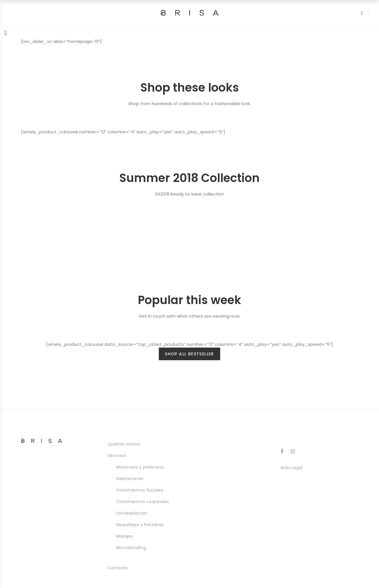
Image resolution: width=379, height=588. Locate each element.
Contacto (118, 568)
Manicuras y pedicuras (140, 467)
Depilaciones (130, 479)
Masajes (125, 536)
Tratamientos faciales (140, 490)
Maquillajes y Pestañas (140, 525)
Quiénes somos (124, 444)
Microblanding (131, 548)
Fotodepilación (132, 513)
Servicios (117, 456)
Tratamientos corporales (143, 502)
